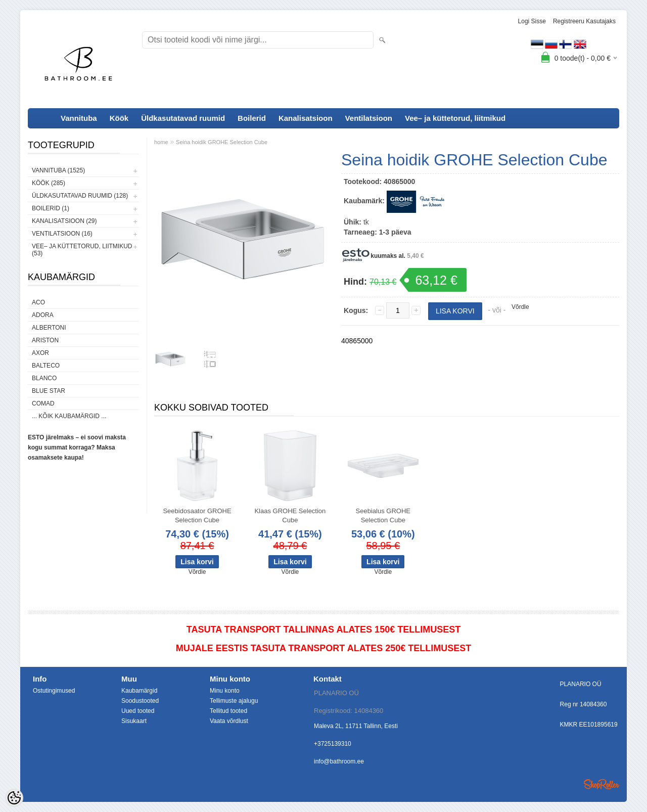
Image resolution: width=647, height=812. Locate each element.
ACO (38, 302)
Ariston (45, 340)
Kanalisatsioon (306, 118)
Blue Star (49, 391)
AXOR (40, 353)
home (161, 142)
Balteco (46, 366)
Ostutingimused (54, 691)
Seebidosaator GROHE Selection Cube (197, 515)
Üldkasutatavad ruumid (183, 118)
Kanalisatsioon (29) (64, 221)
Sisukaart (134, 721)
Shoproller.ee (602, 784)
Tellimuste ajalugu (234, 701)
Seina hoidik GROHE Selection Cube (222, 142)
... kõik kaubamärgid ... (69, 416)
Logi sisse (532, 21)
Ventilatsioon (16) (62, 234)
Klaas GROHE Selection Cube (290, 515)
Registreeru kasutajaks (584, 21)
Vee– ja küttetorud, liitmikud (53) (82, 250)
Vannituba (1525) (58, 170)
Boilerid (252, 118)
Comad (43, 403)
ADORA (43, 315)
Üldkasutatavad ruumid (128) (80, 196)
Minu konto (225, 691)
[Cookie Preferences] (14, 798)
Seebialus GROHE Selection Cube (383, 515)
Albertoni (49, 328)
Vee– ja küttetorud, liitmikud (455, 118)
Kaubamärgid (139, 691)
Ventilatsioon (369, 118)
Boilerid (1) (51, 208)
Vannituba (79, 118)
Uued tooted (138, 711)
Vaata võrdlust (229, 721)
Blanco (44, 378)
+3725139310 (333, 744)
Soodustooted (140, 701)
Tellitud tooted (228, 711)
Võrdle (520, 307)
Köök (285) (49, 183)
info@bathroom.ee (339, 761)
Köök (119, 118)
